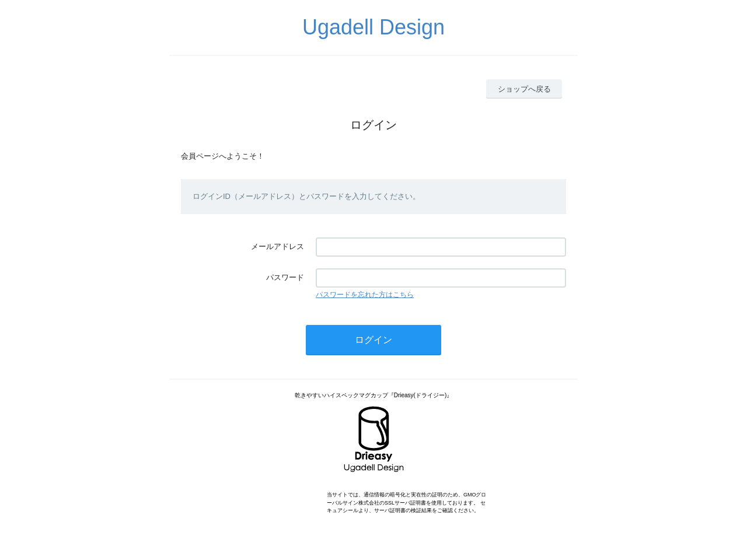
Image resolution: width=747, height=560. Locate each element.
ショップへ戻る (524, 89)
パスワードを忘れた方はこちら (365, 295)
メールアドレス (277, 246)
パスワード (285, 277)
